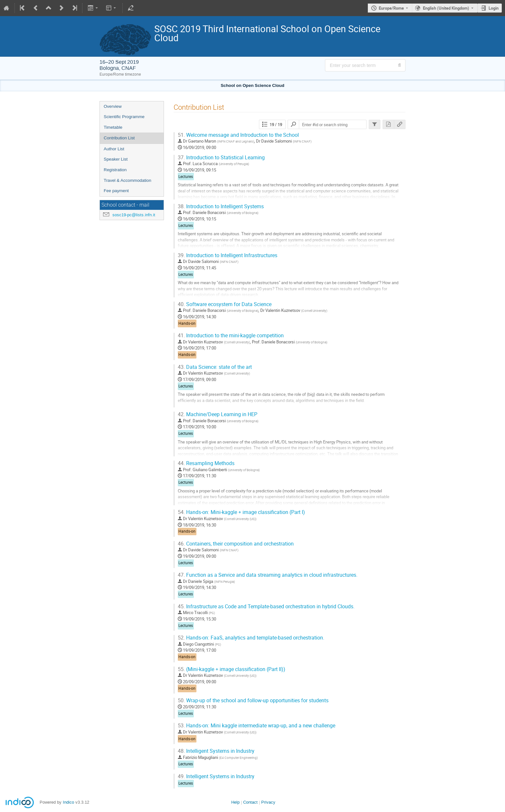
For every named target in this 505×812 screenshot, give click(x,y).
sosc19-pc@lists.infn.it (134, 215)
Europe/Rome (391, 8)
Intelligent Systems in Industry (216, 751)
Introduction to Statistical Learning (221, 158)
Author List (114, 149)
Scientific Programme (124, 117)
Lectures (186, 177)
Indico (68, 802)
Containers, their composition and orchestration (236, 544)
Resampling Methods (206, 463)
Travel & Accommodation (128, 180)
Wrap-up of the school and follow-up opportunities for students (253, 700)
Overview (113, 106)
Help (235, 802)
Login (494, 8)
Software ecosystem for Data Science (225, 304)
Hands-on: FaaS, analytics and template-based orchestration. (251, 638)
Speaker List (116, 159)
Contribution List (119, 138)
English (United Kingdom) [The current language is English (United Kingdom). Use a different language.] (446, 8)
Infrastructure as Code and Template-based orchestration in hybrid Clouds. (266, 607)
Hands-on (187, 323)
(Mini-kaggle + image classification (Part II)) (232, 669)
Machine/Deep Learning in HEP (218, 414)
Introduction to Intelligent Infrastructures (228, 255)
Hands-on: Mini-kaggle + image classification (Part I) (241, 512)
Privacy (268, 802)
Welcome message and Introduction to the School (238, 135)
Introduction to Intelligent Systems (221, 206)
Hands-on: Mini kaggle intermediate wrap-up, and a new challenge (257, 726)
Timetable (113, 127)
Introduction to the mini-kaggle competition (231, 336)
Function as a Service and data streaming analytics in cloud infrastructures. (268, 575)
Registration (115, 170)
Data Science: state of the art (215, 367)
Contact (250, 802)
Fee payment (116, 191)
